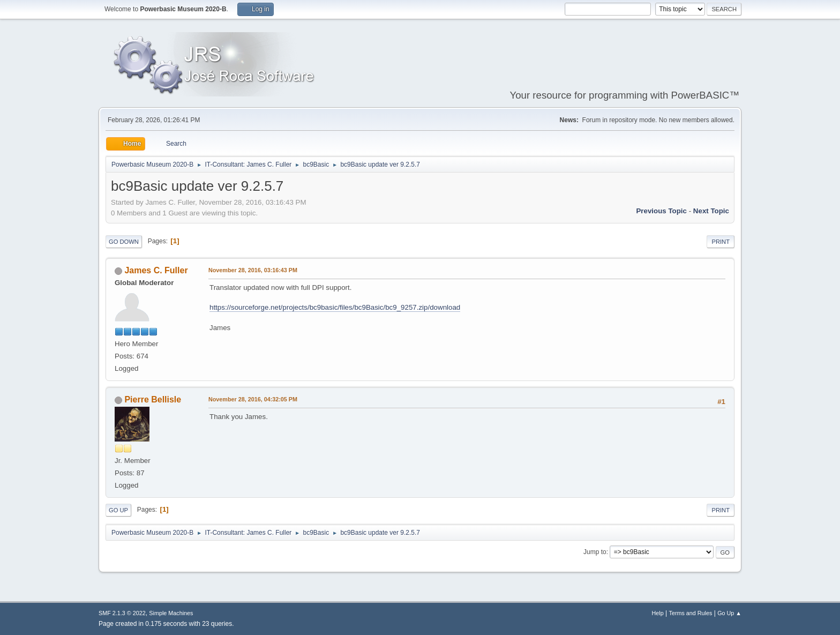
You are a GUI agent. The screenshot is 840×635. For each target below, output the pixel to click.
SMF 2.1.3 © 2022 (122, 613)
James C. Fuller (156, 270)
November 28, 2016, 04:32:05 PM (253, 399)
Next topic (711, 211)
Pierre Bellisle (153, 399)
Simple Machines (171, 613)
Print (721, 242)
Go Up (118, 510)
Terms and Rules (691, 613)
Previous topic (661, 211)
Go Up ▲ (729, 613)
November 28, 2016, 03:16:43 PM (253, 270)
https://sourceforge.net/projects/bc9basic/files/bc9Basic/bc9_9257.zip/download (335, 307)
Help (658, 613)
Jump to (595, 552)
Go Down (124, 242)
